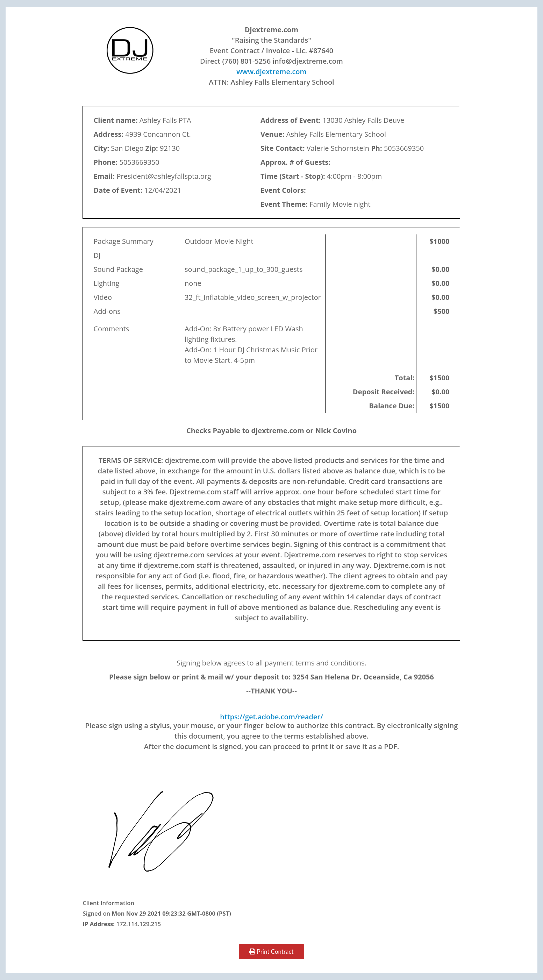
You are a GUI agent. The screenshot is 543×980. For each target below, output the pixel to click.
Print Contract (271, 951)
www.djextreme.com (271, 72)
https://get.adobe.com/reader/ (271, 717)
